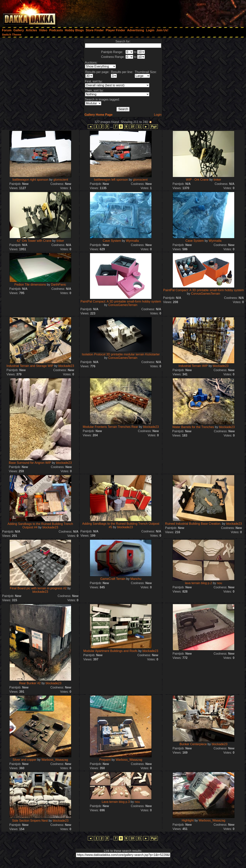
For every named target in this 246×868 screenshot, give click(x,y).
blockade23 (66, 366)
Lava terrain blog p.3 (116, 802)
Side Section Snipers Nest (30, 821)
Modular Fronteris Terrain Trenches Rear (111, 427)
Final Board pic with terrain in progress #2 (38, 588)
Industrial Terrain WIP (193, 366)
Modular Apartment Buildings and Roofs (111, 651)
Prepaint (105, 760)
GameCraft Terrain (113, 579)
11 (139, 127)
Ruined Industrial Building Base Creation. (193, 524)
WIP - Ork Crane (198, 180)
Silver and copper (25, 760)
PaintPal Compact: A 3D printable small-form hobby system (121, 301)
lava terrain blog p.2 (198, 583)
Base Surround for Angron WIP (30, 463)
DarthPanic (59, 285)
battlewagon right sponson (30, 180)
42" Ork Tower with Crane (34, 241)
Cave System (112, 241)
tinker (217, 180)
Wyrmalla (133, 241)
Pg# (154, 127)
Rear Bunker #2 (30, 683)
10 (132, 127)
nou (220, 583)
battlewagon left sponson (111, 180)
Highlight (188, 820)
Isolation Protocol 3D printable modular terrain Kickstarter (121, 354)
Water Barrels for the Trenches (193, 427)
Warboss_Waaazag (55, 760)
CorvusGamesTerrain (123, 305)
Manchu (136, 579)
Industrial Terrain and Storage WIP (30, 366)
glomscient (61, 180)
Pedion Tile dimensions (30, 285)
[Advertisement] (194, 12)
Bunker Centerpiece (193, 744)
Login (158, 115)
